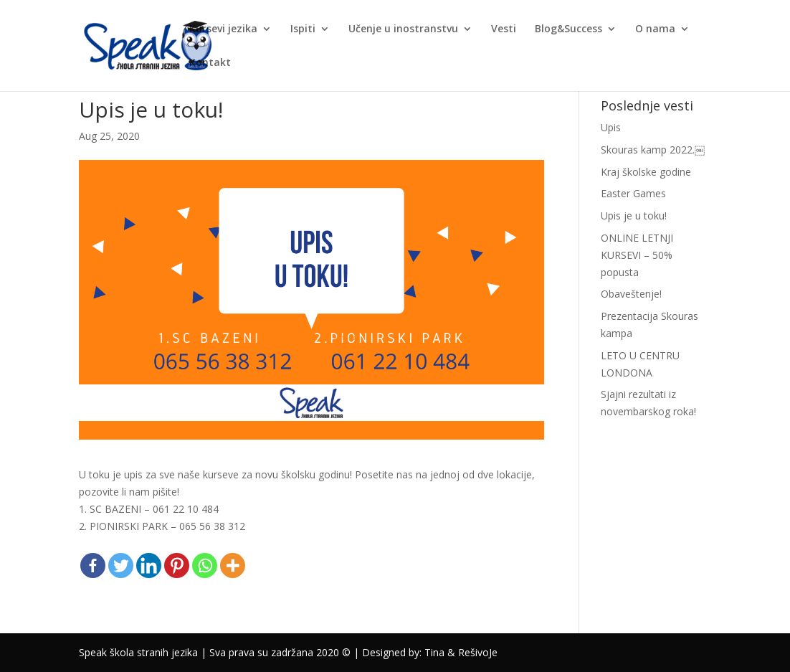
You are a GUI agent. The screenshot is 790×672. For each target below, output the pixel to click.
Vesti (504, 29)
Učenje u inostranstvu (403, 29)
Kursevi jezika (223, 29)
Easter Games (633, 193)
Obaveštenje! (631, 294)
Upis (611, 127)
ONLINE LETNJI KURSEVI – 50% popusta (637, 255)
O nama (655, 29)
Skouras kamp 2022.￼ (653, 150)
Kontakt (210, 63)
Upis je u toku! (634, 216)
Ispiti (303, 29)
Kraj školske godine (646, 172)
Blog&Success (568, 29)
